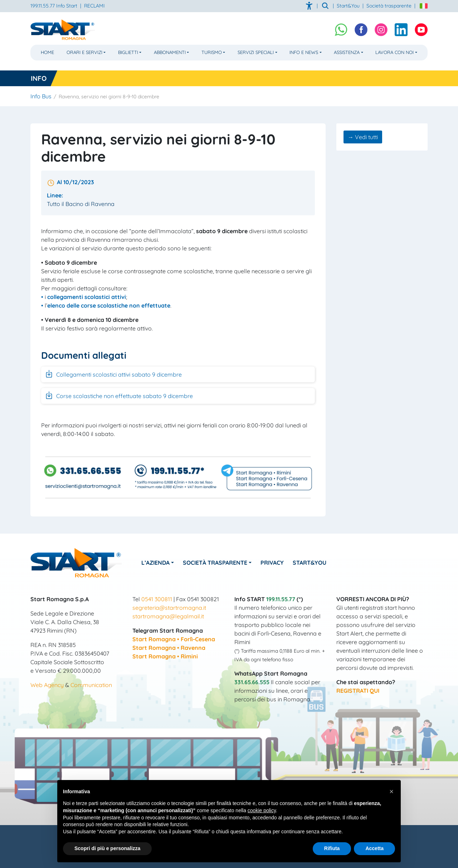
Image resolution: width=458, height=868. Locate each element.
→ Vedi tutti (363, 137)
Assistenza (347, 52)
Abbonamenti (170, 52)
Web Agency (47, 685)
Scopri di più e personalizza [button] (107, 848)
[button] (391, 791)
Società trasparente (389, 6)
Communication (91, 685)
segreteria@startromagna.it (169, 608)
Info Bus (41, 96)
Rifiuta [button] (332, 848)
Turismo (212, 52)
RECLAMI (94, 6)
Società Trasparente (215, 563)
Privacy (272, 563)
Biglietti (128, 52)
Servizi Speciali (256, 52)
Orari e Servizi (84, 52)
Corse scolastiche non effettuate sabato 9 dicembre (119, 395)
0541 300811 (157, 599)
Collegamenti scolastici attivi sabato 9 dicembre (113, 374)
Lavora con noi (394, 52)
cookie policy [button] (262, 810)
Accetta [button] (374, 848)
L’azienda (155, 563)
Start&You (310, 563)
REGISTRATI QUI (358, 691)
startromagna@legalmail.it (168, 616)
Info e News (304, 52)
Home (47, 52)
